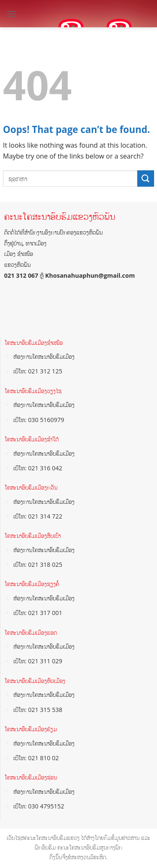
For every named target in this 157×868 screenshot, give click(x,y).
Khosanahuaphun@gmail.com (90, 275)
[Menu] (11, 14)
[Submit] (146, 179)
